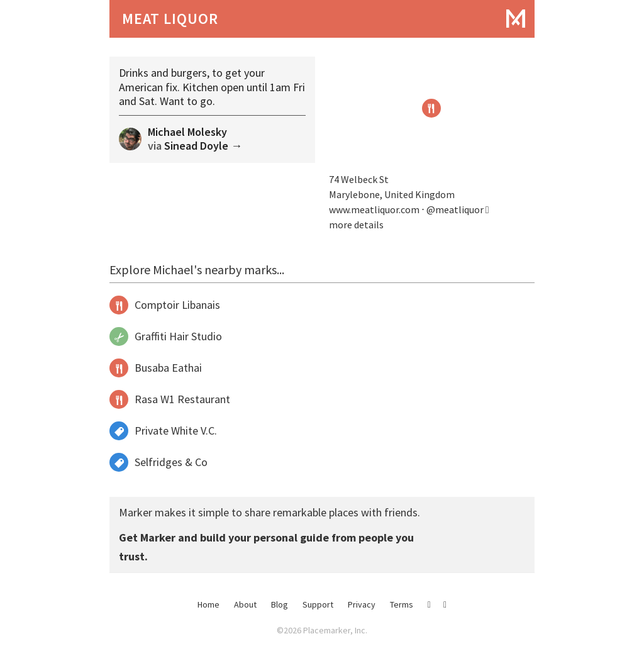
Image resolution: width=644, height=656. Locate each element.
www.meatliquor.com (374, 209)
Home (208, 604)
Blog (280, 604)
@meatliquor (458, 209)
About (245, 604)
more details (356, 225)
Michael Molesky (187, 132)
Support (318, 604)
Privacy (362, 604)
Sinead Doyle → (203, 146)
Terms (402, 604)
